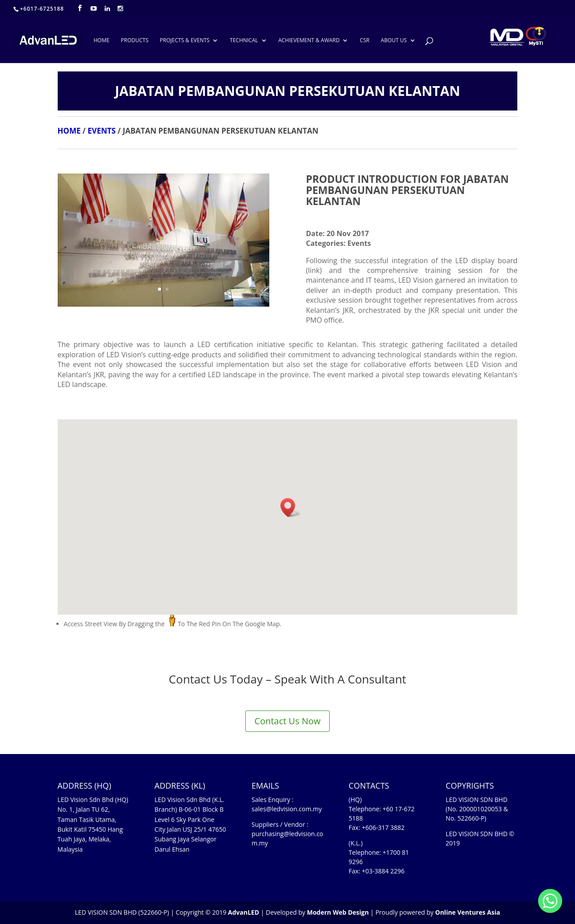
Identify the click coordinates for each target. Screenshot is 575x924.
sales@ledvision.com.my (287, 809)
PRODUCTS (134, 41)
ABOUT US (394, 41)
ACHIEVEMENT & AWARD (309, 41)
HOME (102, 41)
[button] (291, 507)
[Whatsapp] (550, 901)
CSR (365, 41)
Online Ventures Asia (468, 912)
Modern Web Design (338, 912)
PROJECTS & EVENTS (185, 41)
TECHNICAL (244, 41)
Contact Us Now (288, 721)
